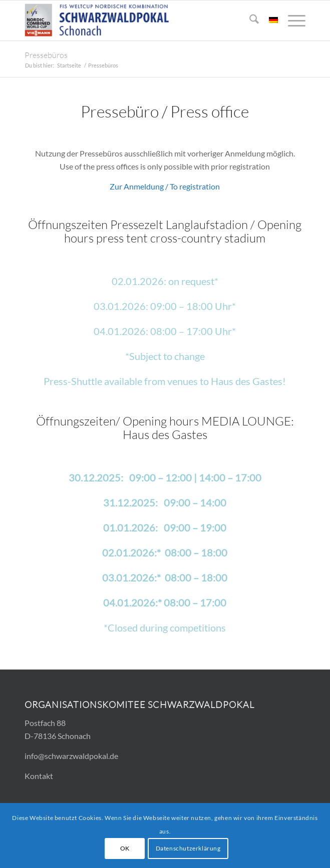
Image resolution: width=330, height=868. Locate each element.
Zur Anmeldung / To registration (165, 186)
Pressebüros (46, 55)
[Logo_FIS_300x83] (137, 20)
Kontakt (39, 776)
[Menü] (292, 20)
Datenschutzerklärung (188, 848)
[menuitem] (249, 20)
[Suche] (249, 20)
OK (125, 848)
